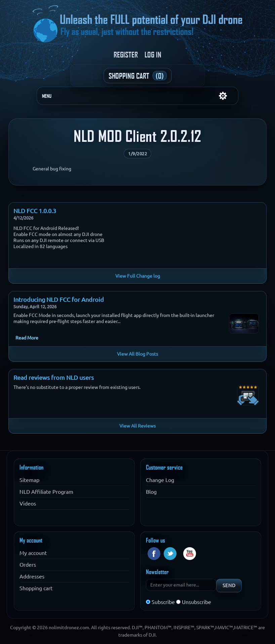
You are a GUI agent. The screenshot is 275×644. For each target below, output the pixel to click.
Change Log (160, 480)
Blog (151, 492)
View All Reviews (137, 426)
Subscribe (163, 602)
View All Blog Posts (137, 354)
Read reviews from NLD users (54, 377)
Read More (27, 338)
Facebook (154, 554)
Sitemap (29, 480)
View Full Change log (138, 276)
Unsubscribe (197, 602)
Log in (153, 54)
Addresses (32, 576)
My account (33, 553)
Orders (28, 565)
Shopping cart (36, 588)
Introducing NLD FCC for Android (59, 299)
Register (126, 54)
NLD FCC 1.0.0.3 (35, 211)
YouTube (190, 554)
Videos (28, 504)
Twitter (170, 554)
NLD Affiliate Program (46, 492)
